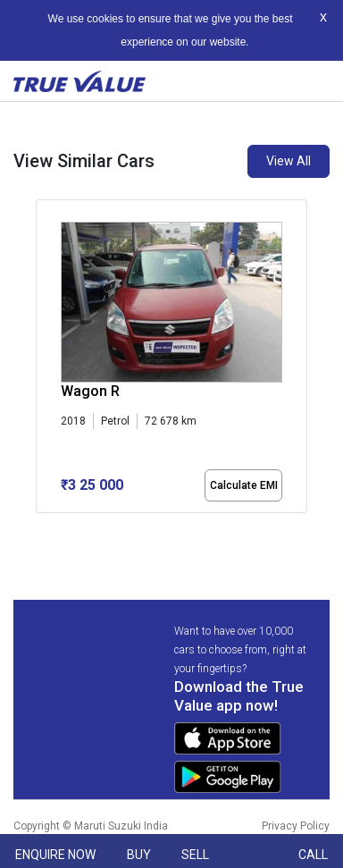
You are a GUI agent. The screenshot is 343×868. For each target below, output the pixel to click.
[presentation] (45, 359)
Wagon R (90, 391)
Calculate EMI (244, 485)
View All (289, 161)
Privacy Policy (296, 826)
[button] (41, 528)
